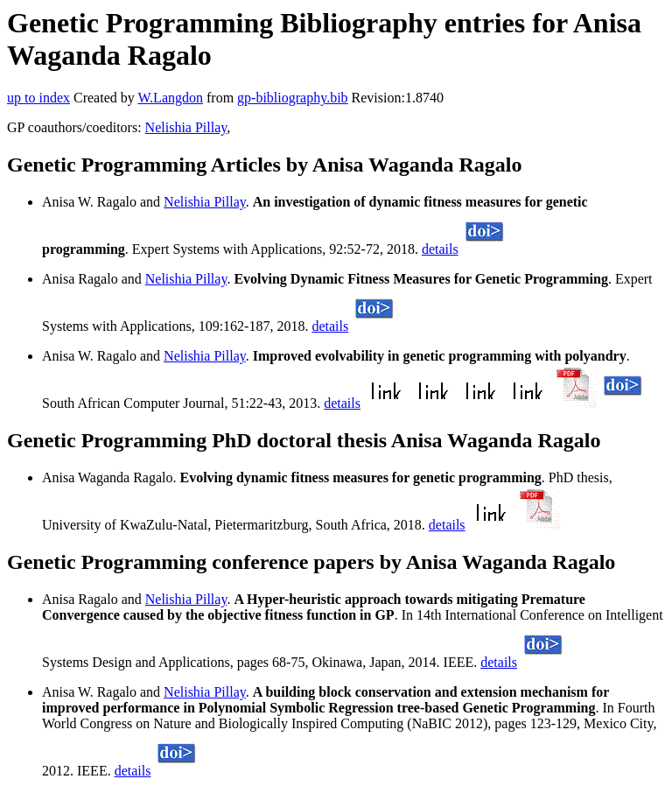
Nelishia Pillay (186, 127)
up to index (38, 98)
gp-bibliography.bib (293, 98)
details (440, 249)
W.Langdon (170, 98)
